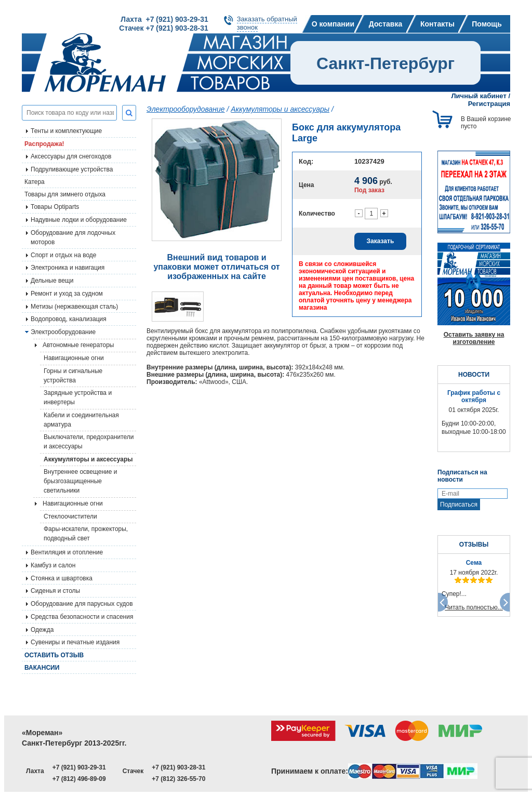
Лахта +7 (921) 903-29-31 (164, 19)
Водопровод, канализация (69, 319)
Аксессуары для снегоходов (71, 156)
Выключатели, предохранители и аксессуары (89, 442)
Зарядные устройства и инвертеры (78, 397)
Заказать (381, 241)
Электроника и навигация (68, 268)
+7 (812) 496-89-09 (79, 779)
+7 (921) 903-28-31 (178, 767)
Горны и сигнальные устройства (73, 376)
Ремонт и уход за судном (67, 294)
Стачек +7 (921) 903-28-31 (163, 28)
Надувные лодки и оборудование (79, 220)
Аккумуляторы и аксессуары (88, 459)
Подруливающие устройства (72, 169)
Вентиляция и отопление (67, 552)
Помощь (487, 24)
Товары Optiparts (55, 207)
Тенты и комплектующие (66, 131)
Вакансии (42, 668)
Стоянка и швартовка (62, 578)
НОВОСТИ (474, 375)
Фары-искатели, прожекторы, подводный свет (86, 534)
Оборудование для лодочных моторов (73, 237)
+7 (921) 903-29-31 (79, 767)
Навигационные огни (74, 358)
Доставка (385, 24)
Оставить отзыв (54, 655)
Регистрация (489, 104)
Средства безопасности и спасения (82, 617)
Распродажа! (44, 144)
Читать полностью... (474, 607)
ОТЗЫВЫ (474, 545)
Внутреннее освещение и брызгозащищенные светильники (80, 481)
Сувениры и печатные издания (75, 642)
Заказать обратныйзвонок (267, 23)
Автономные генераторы (78, 345)
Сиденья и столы (55, 591)
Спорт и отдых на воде (64, 255)
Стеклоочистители (70, 516)
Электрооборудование (63, 332)
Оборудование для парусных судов (82, 604)
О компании (333, 24)
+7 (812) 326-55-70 (178, 779)
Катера (35, 182)
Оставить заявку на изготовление (474, 338)
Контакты (437, 24)
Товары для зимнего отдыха (65, 194)
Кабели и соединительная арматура (81, 420)
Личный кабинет (479, 96)
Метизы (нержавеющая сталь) (74, 307)
